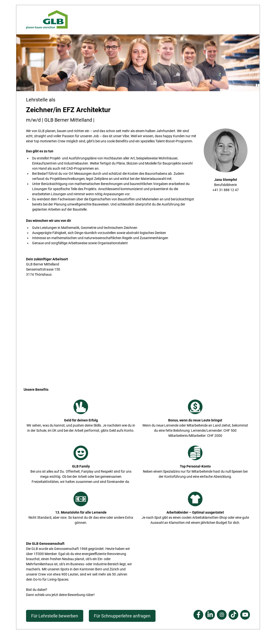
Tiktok (233, 615)
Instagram (222, 615)
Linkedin (210, 615)
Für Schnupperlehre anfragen (122, 616)
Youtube (245, 615)
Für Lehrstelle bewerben (55, 616)
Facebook (198, 615)
